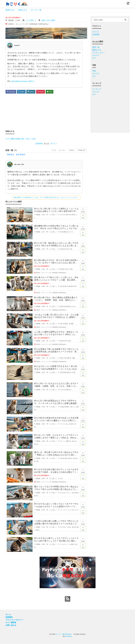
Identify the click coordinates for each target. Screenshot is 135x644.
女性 (62, 232)
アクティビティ (99, 53)
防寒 (53, 20)
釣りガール (70, 232)
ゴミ (62, 510)
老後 (68, 358)
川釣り (67, 269)
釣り (49, 20)
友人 (67, 424)
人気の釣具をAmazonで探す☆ (23, 81)
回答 (83, 216)
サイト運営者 (11, 623)
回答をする (23, 10)
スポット (69, 493)
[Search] (125, 20)
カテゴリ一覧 (36, 10)
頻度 (74, 373)
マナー (65, 510)
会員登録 (39, 144)
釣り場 (36, 461)
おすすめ (63, 215)
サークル (63, 424)
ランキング (97, 89)
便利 (67, 215)
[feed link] (68, 599)
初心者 (65, 249)
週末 (68, 373)
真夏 (72, 324)
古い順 (52, 150)
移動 (67, 441)
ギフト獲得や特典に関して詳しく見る (21, 139)
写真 (94, 71)
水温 (65, 307)
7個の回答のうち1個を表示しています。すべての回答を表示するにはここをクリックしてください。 (46, 198)
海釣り (38, 530)
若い (71, 358)
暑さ (62, 324)
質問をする (10, 10)
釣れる (36, 444)
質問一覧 (96, 47)
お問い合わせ (11, 625)
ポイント (63, 441)
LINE (51, 92)
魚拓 (69, 341)
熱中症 (73, 286)
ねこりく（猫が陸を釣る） (64, 634)
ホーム (8, 615)
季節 (65, 373)
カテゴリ (96, 55)
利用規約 (9, 617)
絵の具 (64, 341)
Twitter (22, 92)
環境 (68, 307)
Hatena (32, 92)
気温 (62, 307)
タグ (94, 58)
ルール (70, 510)
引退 (65, 358)
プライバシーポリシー (14, 620)
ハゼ (62, 544)
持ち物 (71, 215)
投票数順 (71, 150)
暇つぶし (73, 407)
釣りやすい (73, 307)
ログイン (54, 144)
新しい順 (61, 150)
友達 (70, 424)
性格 (67, 390)
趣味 (65, 232)
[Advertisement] (46, 112)
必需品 (62, 407)
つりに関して (31, 20)
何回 (62, 373)
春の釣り (70, 458)
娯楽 (62, 358)
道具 (78, 407)
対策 (63, 269)
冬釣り (44, 20)
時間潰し (67, 407)
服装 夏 (68, 324)
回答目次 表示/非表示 (16, 155)
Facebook (11, 92)
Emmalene (69, 636)
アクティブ (81, 150)
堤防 (66, 458)
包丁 (62, 479)
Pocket (42, 92)
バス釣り (69, 527)
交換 (62, 249)
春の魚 (75, 458)
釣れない (75, 441)
